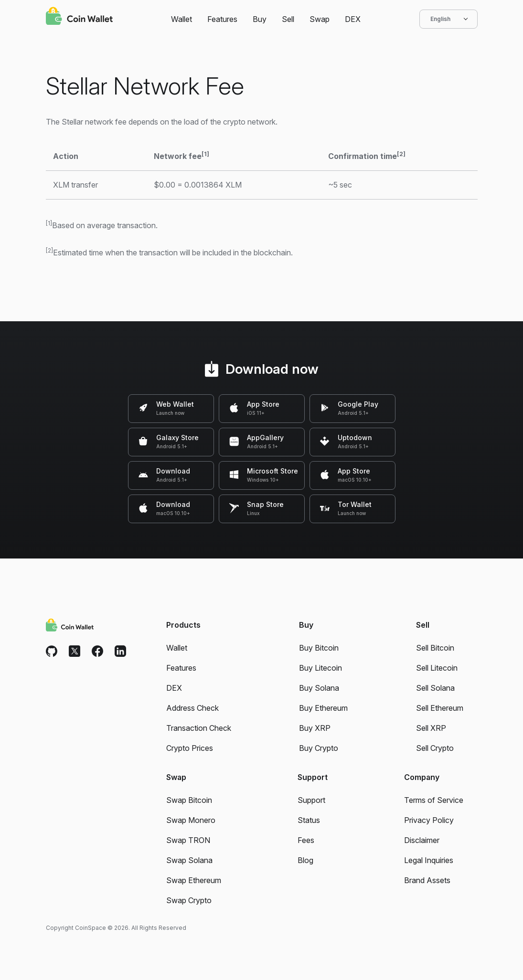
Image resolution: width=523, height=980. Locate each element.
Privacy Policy (429, 820)
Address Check (192, 708)
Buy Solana (319, 688)
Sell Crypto (435, 748)
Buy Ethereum (323, 708)
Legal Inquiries (429, 860)
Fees (306, 840)
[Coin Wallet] (79, 17)
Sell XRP (431, 728)
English (448, 19)
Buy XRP (315, 728)
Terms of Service (434, 800)
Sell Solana (435, 688)
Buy (260, 19)
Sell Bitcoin (435, 648)
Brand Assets (427, 880)
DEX (353, 19)
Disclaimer (422, 840)
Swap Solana (189, 860)
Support (311, 800)
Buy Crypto (319, 748)
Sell (288, 19)
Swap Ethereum (194, 880)
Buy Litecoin (320, 668)
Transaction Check (199, 728)
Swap (320, 19)
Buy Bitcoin (319, 648)
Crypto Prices (190, 748)
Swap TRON (188, 840)
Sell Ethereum (440, 708)
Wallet (181, 19)
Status (309, 820)
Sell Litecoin (437, 668)
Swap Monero (191, 820)
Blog (305, 860)
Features (222, 19)
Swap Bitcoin (189, 800)
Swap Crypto (189, 900)
